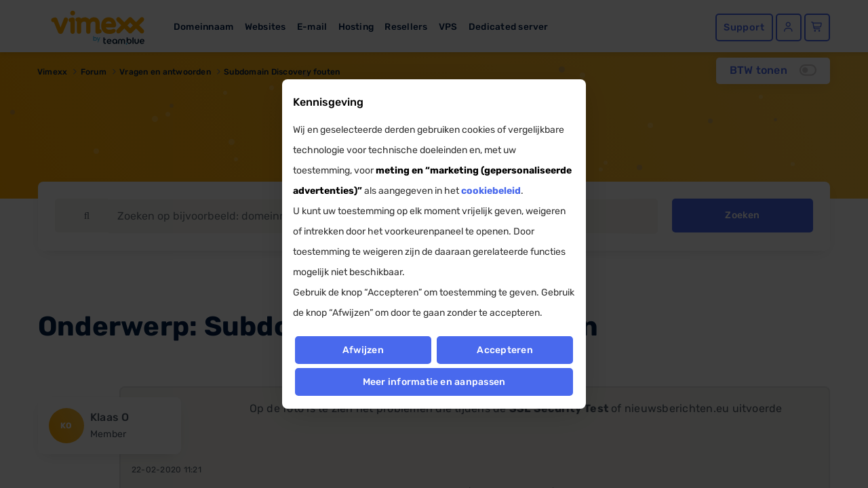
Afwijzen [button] (362, 350)
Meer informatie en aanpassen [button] (434, 382)
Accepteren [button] (505, 350)
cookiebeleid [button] (491, 191)
